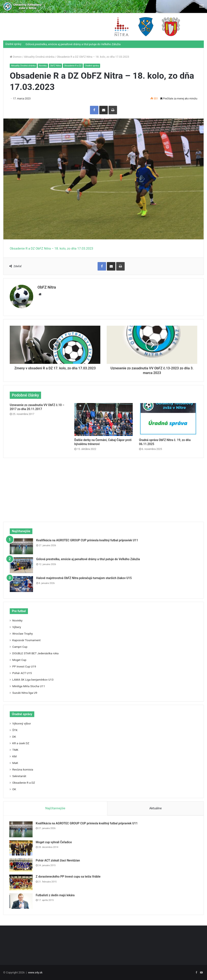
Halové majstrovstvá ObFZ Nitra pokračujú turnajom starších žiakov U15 (84, 577)
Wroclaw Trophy (23, 632)
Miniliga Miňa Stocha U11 (29, 685)
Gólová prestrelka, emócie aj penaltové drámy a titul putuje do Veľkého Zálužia (73, 44)
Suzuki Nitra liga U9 (25, 692)
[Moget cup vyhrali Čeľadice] (21, 847)
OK (14, 788)
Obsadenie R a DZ (75, 66)
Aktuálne (155, 807)
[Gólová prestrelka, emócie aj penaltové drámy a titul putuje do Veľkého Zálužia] (21, 564)
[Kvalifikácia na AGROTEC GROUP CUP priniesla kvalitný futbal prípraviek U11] (21, 545)
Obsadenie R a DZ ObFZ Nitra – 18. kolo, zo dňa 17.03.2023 (51, 248)
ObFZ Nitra (57, 66)
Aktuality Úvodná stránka (39, 57)
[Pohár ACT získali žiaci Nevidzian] (21, 865)
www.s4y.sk (35, 972)
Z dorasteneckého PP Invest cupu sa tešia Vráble (69, 876)
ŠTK (15, 729)
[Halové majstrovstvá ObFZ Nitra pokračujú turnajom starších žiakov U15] (21, 583)
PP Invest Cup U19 (24, 665)
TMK (15, 749)
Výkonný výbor (22, 722)
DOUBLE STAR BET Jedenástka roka (35, 652)
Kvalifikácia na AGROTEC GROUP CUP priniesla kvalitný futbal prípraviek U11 (87, 539)
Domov (16, 57)
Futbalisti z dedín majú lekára (56, 895)
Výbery (17, 626)
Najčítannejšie (55, 807)
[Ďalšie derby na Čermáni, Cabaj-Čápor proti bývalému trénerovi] (103, 418)
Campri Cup (20, 646)
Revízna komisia (23, 768)
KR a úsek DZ (21, 742)
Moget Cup (19, 659)
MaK (15, 762)
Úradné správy (95, 66)
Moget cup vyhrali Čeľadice (54, 842)
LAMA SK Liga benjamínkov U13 (33, 678)
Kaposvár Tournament (26, 639)
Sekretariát (19, 775)
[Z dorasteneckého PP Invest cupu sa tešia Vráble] (21, 882)
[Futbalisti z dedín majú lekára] (21, 900)
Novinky (44, 66)
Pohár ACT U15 (22, 672)
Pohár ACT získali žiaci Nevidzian (58, 860)
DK (14, 736)
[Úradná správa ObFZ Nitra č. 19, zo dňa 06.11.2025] (168, 418)
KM (14, 755)
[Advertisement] (103, 487)
